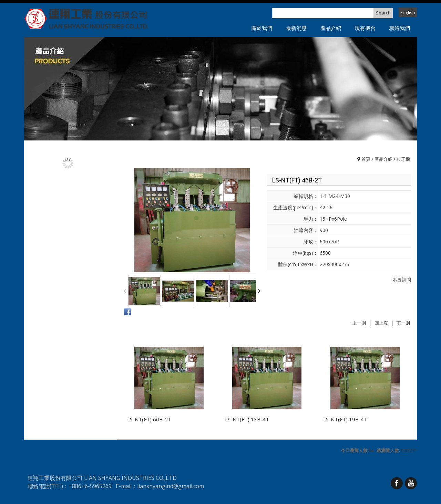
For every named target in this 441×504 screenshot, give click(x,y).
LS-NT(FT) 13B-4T (247, 419)
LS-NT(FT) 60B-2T (149, 419)
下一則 (403, 323)
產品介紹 (383, 159)
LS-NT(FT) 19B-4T (345, 419)
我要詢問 (402, 280)
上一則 (359, 323)
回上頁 (381, 323)
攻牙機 (403, 159)
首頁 (366, 159)
